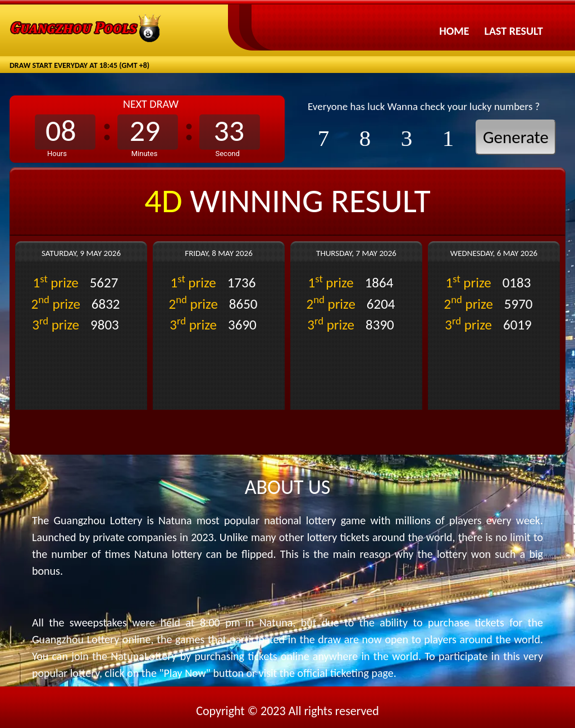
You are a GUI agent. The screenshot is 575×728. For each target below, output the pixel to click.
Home (454, 31)
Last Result (514, 31)
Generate (516, 137)
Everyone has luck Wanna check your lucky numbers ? (424, 106)
